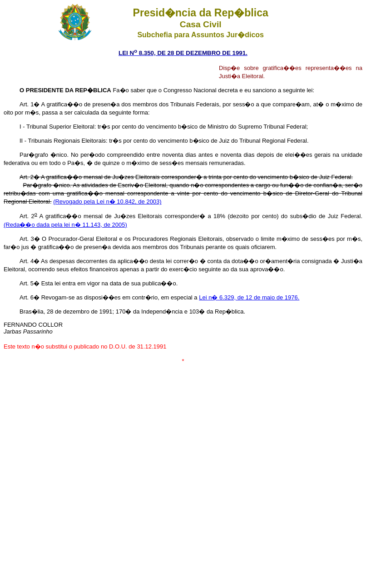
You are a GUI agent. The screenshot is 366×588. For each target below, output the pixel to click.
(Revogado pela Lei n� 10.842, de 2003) (107, 202)
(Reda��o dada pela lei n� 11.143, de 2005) (65, 225)
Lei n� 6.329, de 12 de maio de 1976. (249, 297)
